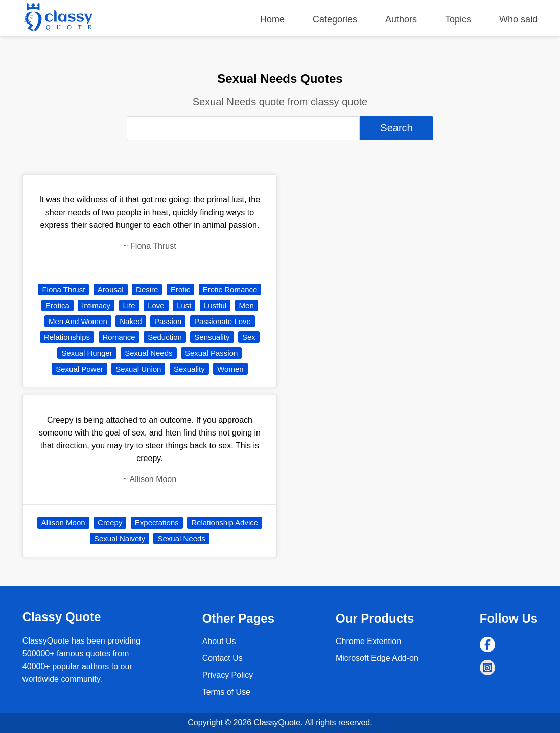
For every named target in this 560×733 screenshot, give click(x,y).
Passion (168, 321)
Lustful (215, 305)
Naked (131, 321)
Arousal (111, 290)
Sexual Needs (148, 353)
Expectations (157, 523)
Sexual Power (79, 369)
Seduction (165, 337)
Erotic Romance (230, 290)
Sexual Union (138, 369)
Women (230, 369)
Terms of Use (226, 692)
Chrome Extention (368, 641)
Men (247, 305)
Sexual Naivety (120, 539)
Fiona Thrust (63, 290)
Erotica (57, 305)
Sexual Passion (211, 353)
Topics (458, 19)
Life (129, 305)
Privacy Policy (228, 675)
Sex (249, 337)
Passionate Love (223, 321)
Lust (184, 305)
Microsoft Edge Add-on (377, 658)
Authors (401, 19)
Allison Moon (63, 523)
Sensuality (212, 337)
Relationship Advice (225, 523)
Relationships (67, 337)
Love (156, 305)
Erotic (180, 290)
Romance (119, 337)
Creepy (110, 523)
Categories (335, 19)
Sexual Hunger (87, 353)
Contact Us (223, 658)
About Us (219, 641)
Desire (147, 290)
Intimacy (96, 305)
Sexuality (189, 369)
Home (272, 19)
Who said (518, 19)
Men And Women (78, 321)
